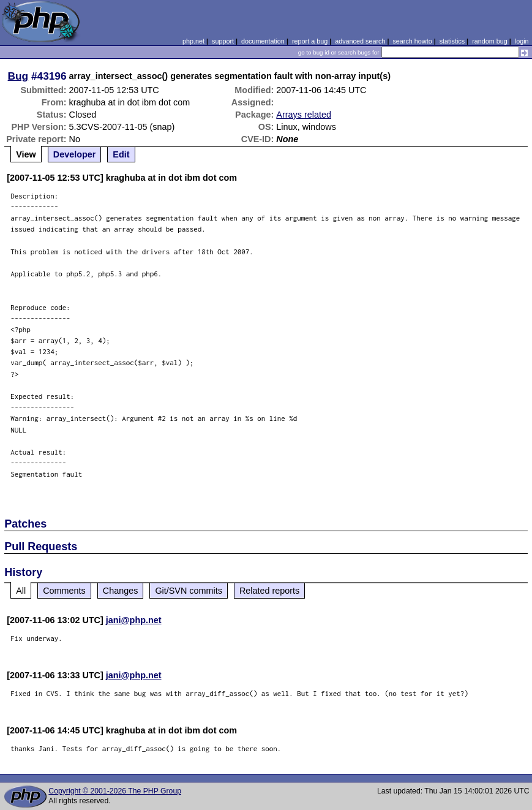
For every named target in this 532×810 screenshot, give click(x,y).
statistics (452, 41)
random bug (490, 41)
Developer (75, 154)
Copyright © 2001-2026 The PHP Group (115, 791)
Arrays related (304, 115)
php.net (193, 41)
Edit (121, 154)
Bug (18, 76)
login (522, 41)
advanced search (360, 41)
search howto (412, 41)
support (223, 41)
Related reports (269, 591)
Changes (121, 591)
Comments (64, 591)
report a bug (310, 41)
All (21, 591)
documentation (263, 41)
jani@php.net (134, 620)
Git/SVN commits (189, 591)
